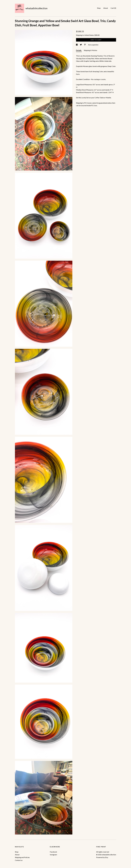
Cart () (113, 8)
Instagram (53, 855)
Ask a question (93, 45)
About (106, 8)
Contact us (19, 860)
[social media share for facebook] (77, 45)
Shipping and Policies (22, 857)
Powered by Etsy (102, 857)
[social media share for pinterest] (85, 45)
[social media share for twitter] (81, 45)
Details (79, 50)
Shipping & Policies (90, 50)
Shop (99, 8)
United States (89, 35)
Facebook (53, 852)
